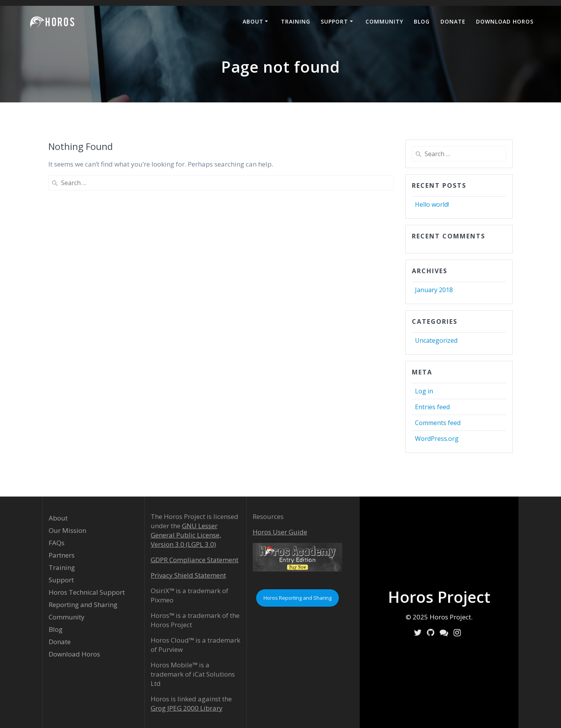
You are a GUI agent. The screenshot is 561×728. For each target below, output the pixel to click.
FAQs (57, 543)
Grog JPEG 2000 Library (187, 708)
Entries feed (432, 407)
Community (384, 21)
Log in (424, 391)
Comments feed (438, 423)
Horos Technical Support (87, 592)
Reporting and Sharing (83, 605)
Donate (453, 21)
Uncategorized (436, 340)
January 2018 (434, 290)
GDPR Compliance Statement (195, 560)
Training (296, 21)
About (253, 21)
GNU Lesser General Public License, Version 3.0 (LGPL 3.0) (186, 535)
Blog (422, 21)
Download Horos (505, 21)
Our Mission (67, 530)
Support (334, 21)
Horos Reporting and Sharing (297, 598)
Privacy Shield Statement (188, 575)
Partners (62, 555)
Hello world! (432, 204)
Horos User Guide (280, 532)
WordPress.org (437, 439)
